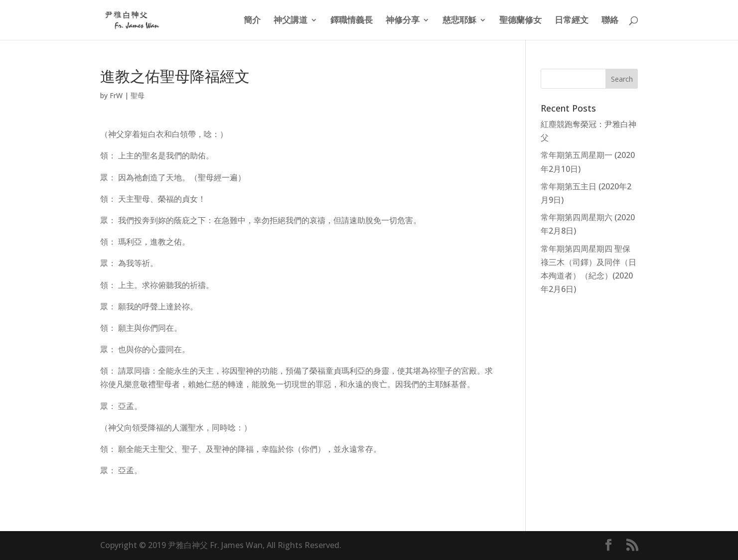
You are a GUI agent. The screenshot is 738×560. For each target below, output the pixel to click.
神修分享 (403, 21)
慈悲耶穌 (459, 21)
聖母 (138, 95)
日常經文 (572, 21)
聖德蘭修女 (520, 21)
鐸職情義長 (352, 21)
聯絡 (610, 21)
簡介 (252, 21)
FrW (116, 95)
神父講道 (291, 21)
